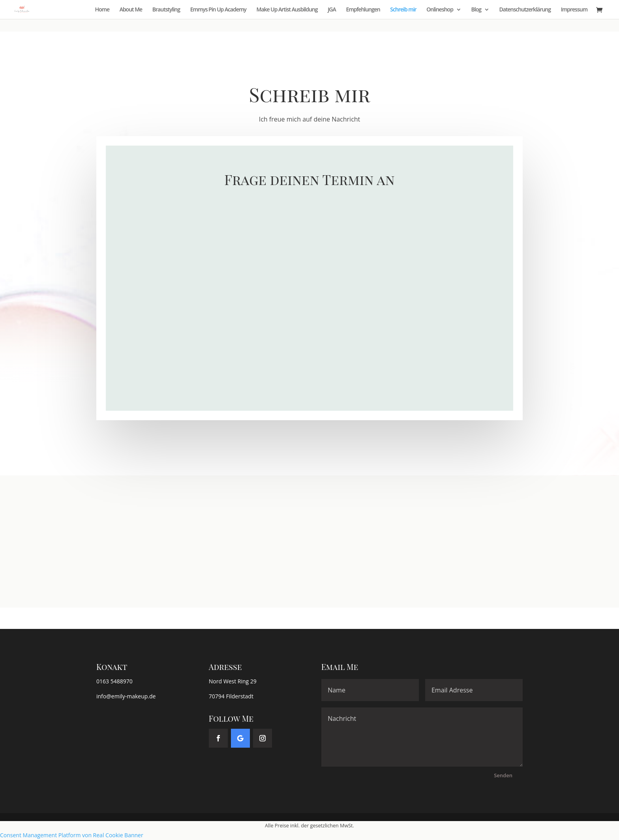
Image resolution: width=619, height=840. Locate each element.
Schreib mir (403, 10)
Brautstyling (166, 10)
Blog (476, 10)
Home (102, 10)
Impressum (574, 10)
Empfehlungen (363, 10)
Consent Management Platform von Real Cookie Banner (72, 835)
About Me (131, 10)
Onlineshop (440, 10)
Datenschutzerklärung (525, 10)
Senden (503, 775)
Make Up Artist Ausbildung (287, 10)
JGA (332, 10)
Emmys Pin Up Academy (218, 10)
